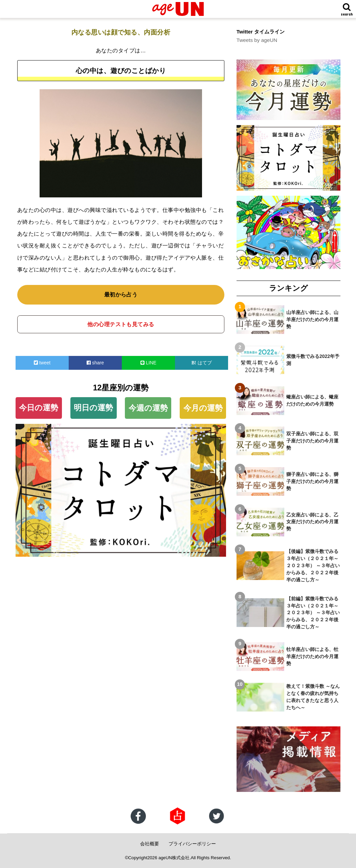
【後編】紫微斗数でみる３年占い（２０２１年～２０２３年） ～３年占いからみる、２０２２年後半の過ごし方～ (313, 565)
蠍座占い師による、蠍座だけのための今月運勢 (312, 400)
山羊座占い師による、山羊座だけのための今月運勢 (312, 319)
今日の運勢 (39, 408)
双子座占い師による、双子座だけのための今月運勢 (312, 441)
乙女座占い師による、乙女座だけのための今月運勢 (312, 522)
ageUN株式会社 (174, 857)
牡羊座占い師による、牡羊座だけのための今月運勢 (312, 656)
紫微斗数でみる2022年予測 (313, 360)
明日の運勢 (93, 408)
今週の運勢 (148, 408)
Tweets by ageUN (256, 40)
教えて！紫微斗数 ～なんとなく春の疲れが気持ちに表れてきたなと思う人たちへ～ (313, 697)
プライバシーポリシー (192, 843)
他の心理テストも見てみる (121, 324)
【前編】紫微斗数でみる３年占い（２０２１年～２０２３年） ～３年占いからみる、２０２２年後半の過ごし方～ (313, 612)
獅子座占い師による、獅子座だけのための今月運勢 (312, 481)
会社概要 (150, 843)
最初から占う (121, 295)
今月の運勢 (203, 408)
